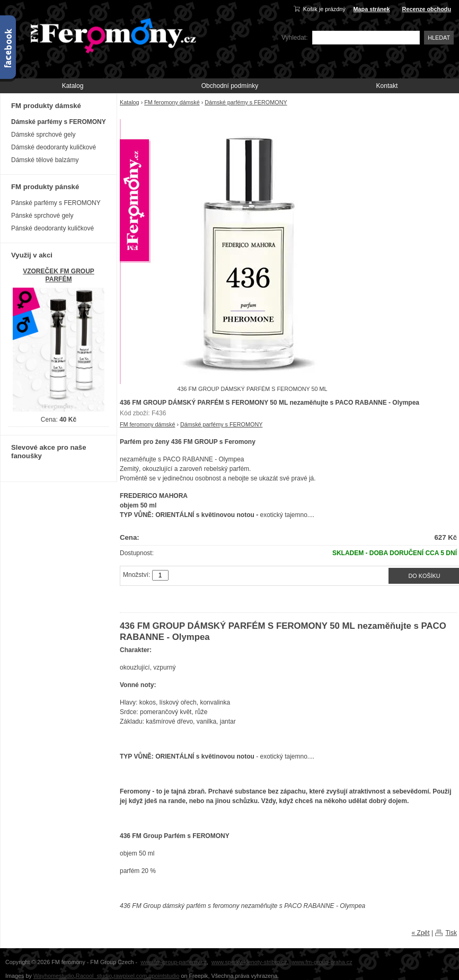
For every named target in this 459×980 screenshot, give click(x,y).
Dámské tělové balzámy (45, 160)
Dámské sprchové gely (43, 135)
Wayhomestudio (54, 976)
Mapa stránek (372, 9)
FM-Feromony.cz (111, 35)
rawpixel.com (130, 976)
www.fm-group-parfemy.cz (174, 962)
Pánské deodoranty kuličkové (52, 228)
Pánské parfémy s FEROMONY (56, 203)
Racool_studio (94, 976)
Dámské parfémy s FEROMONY (246, 102)
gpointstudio (164, 976)
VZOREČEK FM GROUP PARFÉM (59, 275)
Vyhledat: (295, 38)
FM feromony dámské (172, 102)
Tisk (451, 933)
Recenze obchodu (427, 9)
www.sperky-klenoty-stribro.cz (249, 962)
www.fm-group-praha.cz (322, 962)
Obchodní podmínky (230, 86)
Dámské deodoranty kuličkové (54, 147)
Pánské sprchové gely (42, 216)
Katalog (73, 86)
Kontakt (387, 86)
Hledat (439, 38)
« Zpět (421, 933)
